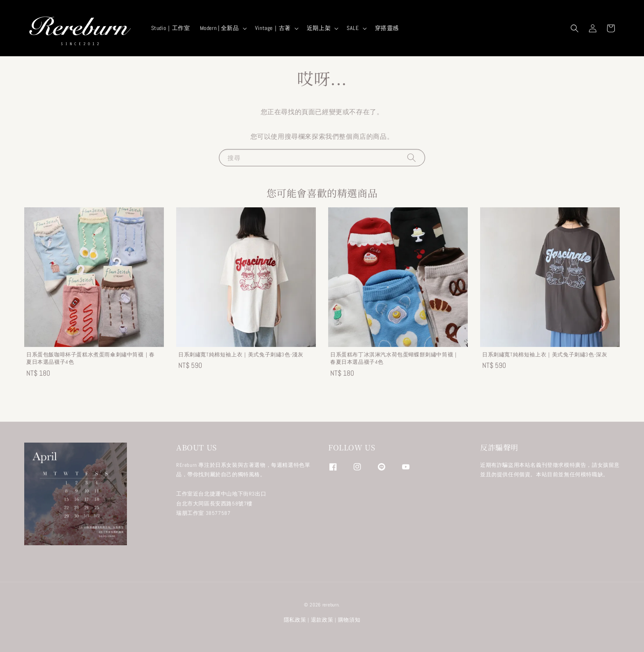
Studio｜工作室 (171, 28)
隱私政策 (295, 620)
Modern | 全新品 (220, 28)
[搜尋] (412, 157)
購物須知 (349, 620)
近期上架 (319, 28)
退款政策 (322, 620)
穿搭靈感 (387, 28)
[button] (575, 28)
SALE (353, 28)
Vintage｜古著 (273, 28)
